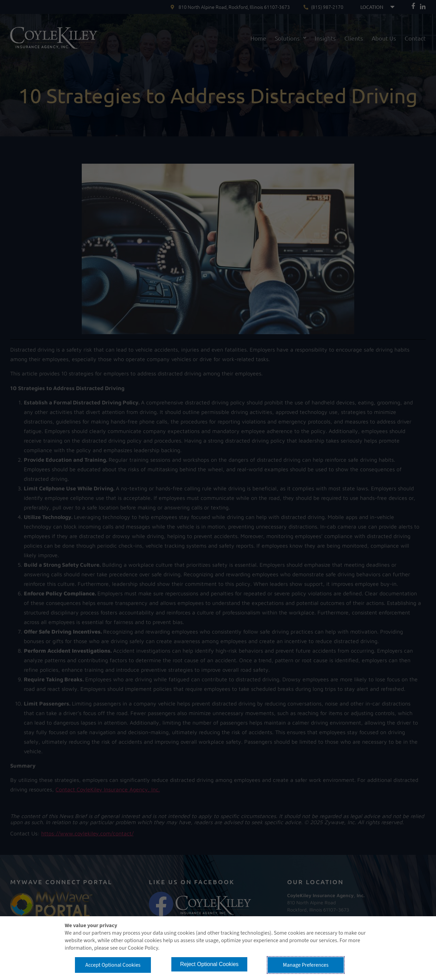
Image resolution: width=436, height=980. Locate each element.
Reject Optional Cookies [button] (209, 964)
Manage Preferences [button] (306, 965)
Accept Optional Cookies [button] (113, 965)
